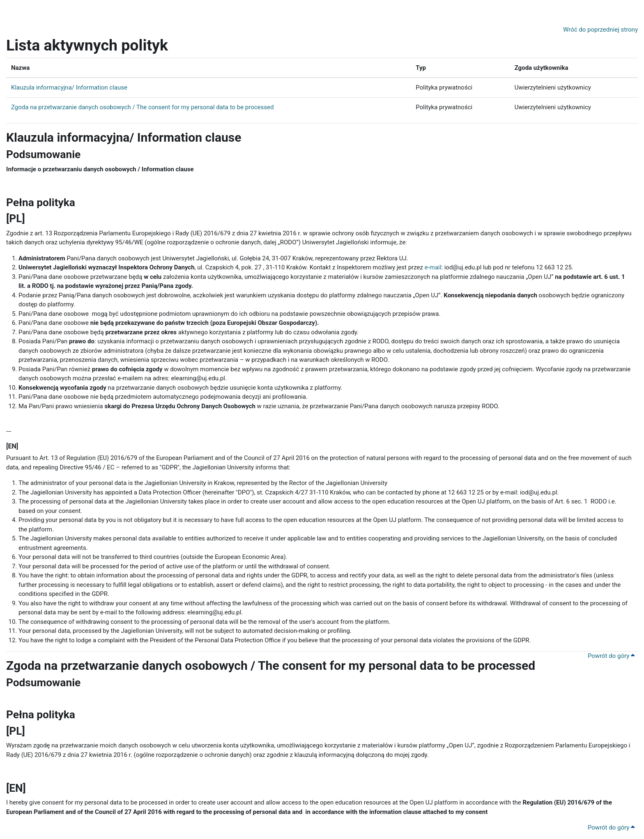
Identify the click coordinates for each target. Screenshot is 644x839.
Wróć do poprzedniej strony (600, 30)
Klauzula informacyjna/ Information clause (69, 87)
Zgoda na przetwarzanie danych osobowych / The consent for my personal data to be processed (142, 107)
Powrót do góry (611, 656)
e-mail (433, 267)
